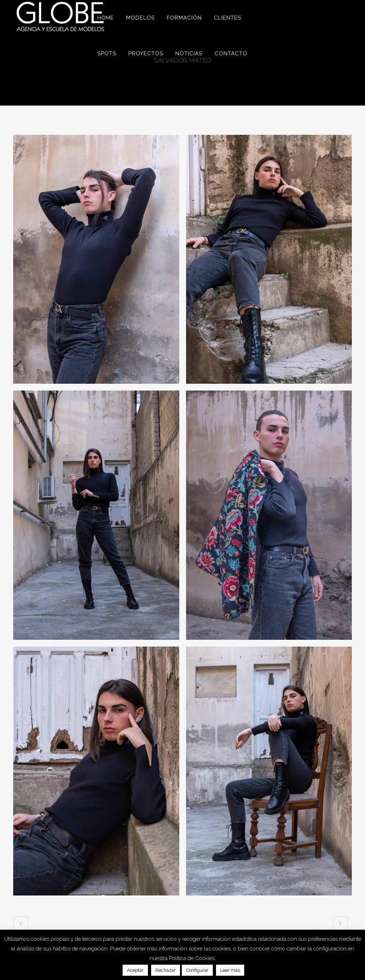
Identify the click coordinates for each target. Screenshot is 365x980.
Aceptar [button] (135, 970)
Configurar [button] (197, 970)
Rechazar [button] (166, 970)
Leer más (230, 970)
